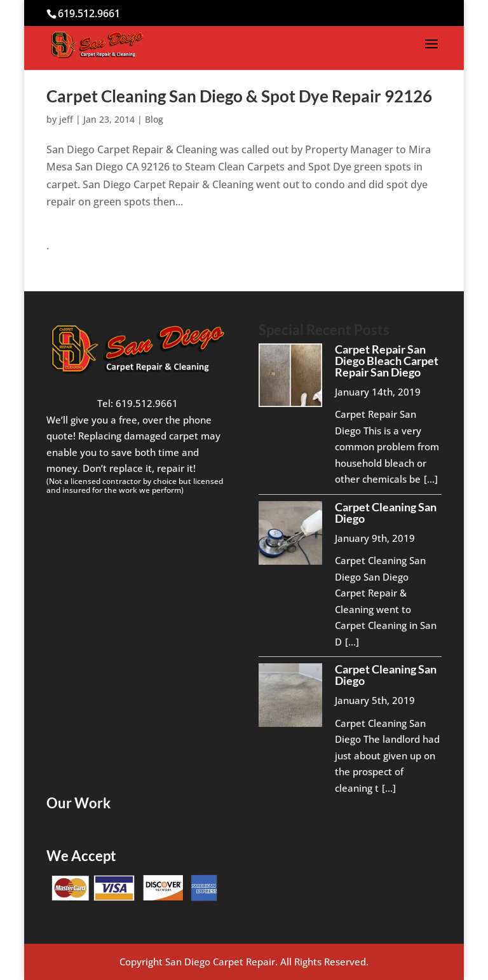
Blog (154, 119)
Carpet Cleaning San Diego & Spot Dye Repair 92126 (239, 96)
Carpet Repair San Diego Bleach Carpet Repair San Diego (387, 361)
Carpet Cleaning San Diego (386, 513)
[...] (431, 479)
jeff (66, 119)
